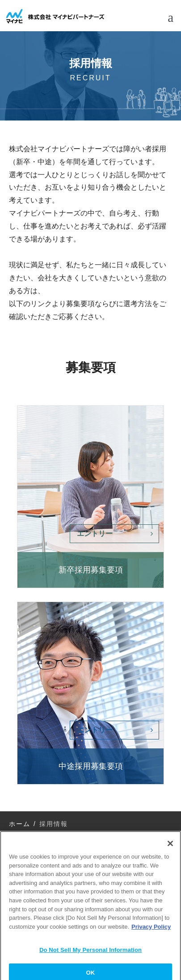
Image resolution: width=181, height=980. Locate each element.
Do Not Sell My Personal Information (90, 954)
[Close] (170, 847)
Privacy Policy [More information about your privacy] (151, 930)
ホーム (20, 824)
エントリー (95, 534)
